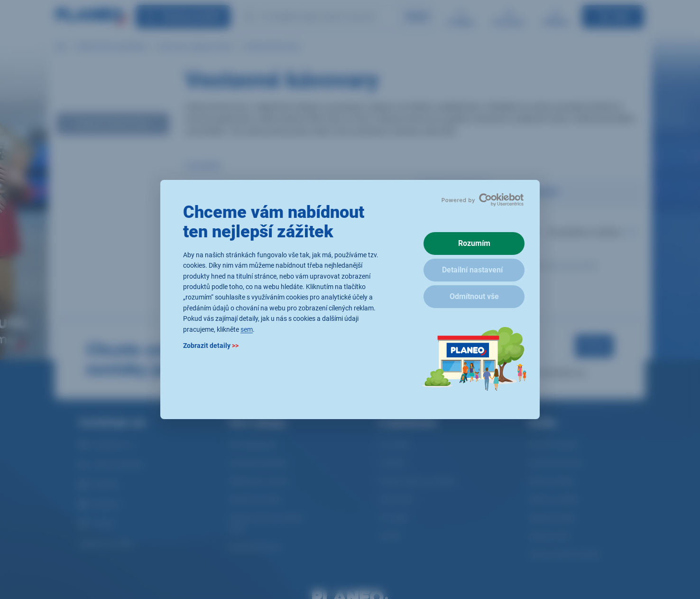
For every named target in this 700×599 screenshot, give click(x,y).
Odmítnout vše (474, 296)
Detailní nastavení (472, 270)
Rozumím (474, 243)
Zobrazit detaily (211, 346)
